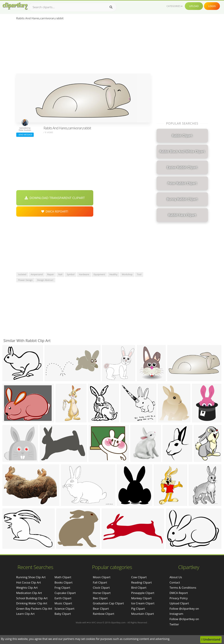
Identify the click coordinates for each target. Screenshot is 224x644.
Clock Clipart (101, 588)
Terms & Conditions (183, 588)
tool (139, 274)
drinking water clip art (32, 603)
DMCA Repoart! (55, 211)
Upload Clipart (179, 603)
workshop (127, 274)
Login (212, 6)
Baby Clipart (63, 614)
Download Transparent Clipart (55, 198)
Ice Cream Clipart (143, 603)
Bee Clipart (100, 598)
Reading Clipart (141, 582)
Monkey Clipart (141, 598)
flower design (25, 280)
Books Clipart (64, 582)
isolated (22, 274)
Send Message (25, 135)
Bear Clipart (101, 609)
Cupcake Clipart (65, 593)
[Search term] (73, 7)
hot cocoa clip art (29, 582)
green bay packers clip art (34, 609)
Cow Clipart (139, 577)
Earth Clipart (63, 598)
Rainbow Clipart (103, 614)
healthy (113, 274)
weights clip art (27, 588)
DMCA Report (179, 593)
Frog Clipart (62, 588)
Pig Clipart (138, 609)
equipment (99, 274)
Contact (175, 582)
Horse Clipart (102, 593)
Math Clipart (63, 577)
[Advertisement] (83, 48)
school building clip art (32, 598)
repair (51, 274)
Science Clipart (65, 609)
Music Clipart (63, 603)
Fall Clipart (100, 582)
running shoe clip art (31, 577)
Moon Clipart (102, 577)
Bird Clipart (139, 588)
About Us (176, 577)
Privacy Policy (179, 598)
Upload (194, 6)
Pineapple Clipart (143, 593)
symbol (71, 274)
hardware (84, 274)
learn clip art (25, 614)
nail (60, 274)
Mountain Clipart (142, 614)
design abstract (45, 280)
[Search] (111, 7)
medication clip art (29, 593)
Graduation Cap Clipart (108, 603)
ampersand (37, 274)
